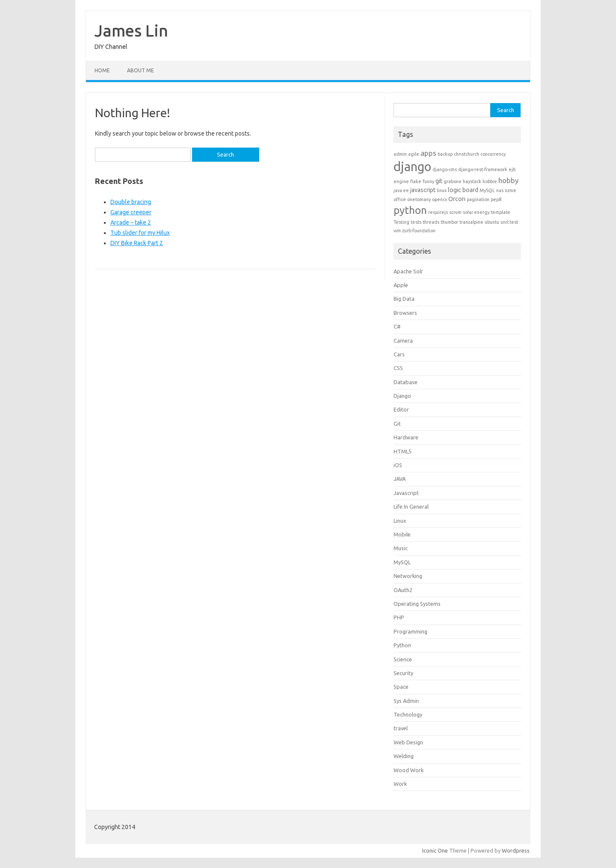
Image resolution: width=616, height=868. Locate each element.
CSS (398, 368)
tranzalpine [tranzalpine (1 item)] (471, 222)
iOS (398, 465)
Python (402, 645)
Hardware (406, 437)
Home (102, 70)
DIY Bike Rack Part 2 (137, 243)
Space (401, 687)
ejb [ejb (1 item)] (512, 169)
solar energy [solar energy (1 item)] (476, 212)
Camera (403, 341)
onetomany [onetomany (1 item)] (419, 199)
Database (406, 382)
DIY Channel (111, 47)
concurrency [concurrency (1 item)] (493, 154)
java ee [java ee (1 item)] (401, 190)
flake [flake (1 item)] (416, 181)
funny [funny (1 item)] (428, 181)
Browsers (405, 313)
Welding (404, 756)
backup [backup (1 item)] (445, 154)
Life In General (411, 507)
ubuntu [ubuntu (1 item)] (492, 222)
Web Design (408, 742)
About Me (141, 70)
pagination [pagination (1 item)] (478, 199)
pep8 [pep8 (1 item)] (496, 199)
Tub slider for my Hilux (140, 233)
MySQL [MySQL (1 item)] (487, 190)
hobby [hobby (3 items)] (508, 180)
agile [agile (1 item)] (414, 154)
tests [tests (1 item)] (416, 222)
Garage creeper (131, 212)
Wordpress (516, 850)
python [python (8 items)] (410, 210)
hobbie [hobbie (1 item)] (490, 181)
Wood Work (409, 770)
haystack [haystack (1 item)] (472, 181)
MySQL (402, 562)
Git (397, 424)
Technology (408, 714)
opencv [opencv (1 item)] (440, 199)
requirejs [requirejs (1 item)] (438, 212)
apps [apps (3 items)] (428, 153)
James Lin (131, 30)
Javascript (406, 493)
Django (402, 396)
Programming (410, 631)
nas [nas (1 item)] (500, 190)
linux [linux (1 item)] (442, 190)
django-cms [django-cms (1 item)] (445, 169)
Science (403, 659)
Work (400, 784)
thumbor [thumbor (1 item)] (449, 222)
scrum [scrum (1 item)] (455, 212)
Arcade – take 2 (131, 222)
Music (401, 548)
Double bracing (131, 202)
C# (397, 326)
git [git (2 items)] (439, 181)
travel (401, 728)
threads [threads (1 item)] (431, 222)
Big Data (404, 299)
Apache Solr (408, 271)
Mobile (402, 534)
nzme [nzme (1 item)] (511, 190)
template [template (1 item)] (500, 212)
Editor (401, 409)
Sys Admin (406, 701)
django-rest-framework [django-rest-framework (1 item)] (483, 169)
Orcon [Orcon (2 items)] (457, 199)
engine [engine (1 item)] (401, 181)
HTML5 (403, 451)
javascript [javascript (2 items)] (423, 190)
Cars (399, 354)
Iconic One (435, 850)
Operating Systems (417, 604)
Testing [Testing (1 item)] (401, 222)
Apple (401, 285)
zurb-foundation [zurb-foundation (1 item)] (419, 231)
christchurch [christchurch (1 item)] (466, 154)
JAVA (400, 479)
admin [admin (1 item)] (400, 154)
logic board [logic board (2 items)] (463, 190)
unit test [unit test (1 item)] (509, 222)
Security (403, 673)
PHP (399, 617)
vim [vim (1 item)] (397, 231)
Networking (408, 576)
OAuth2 (403, 590)
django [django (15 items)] (412, 167)
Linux (400, 521)
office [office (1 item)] (400, 199)
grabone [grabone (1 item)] (453, 181)
